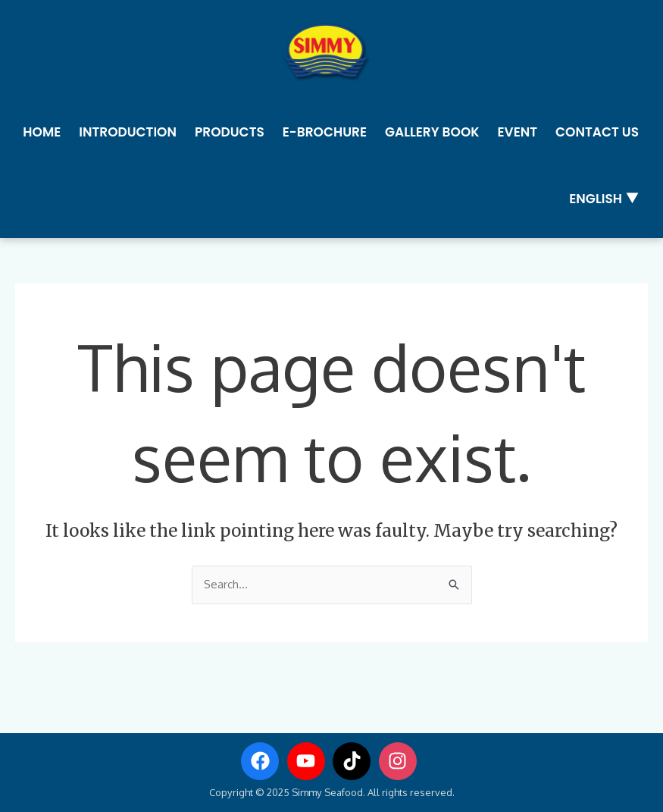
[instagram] (401, 761)
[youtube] (309, 761)
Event (518, 132)
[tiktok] (355, 761)
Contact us (597, 132)
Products (230, 132)
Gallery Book (432, 132)
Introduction (128, 132)
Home (42, 132)
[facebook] (263, 761)
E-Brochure (325, 132)
